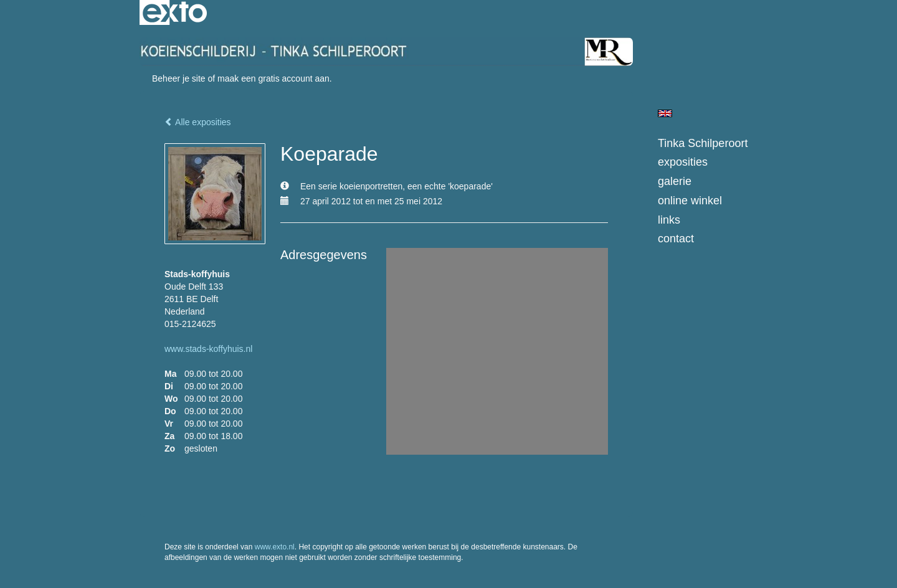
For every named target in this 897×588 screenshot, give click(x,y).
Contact (676, 239)
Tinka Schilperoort (703, 143)
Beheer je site (179, 78)
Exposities (683, 162)
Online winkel (690, 201)
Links (669, 220)
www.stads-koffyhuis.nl (208, 349)
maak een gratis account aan (273, 78)
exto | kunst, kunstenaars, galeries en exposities (175, 12)
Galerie (675, 181)
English (665, 113)
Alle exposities (198, 122)
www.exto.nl (275, 547)
